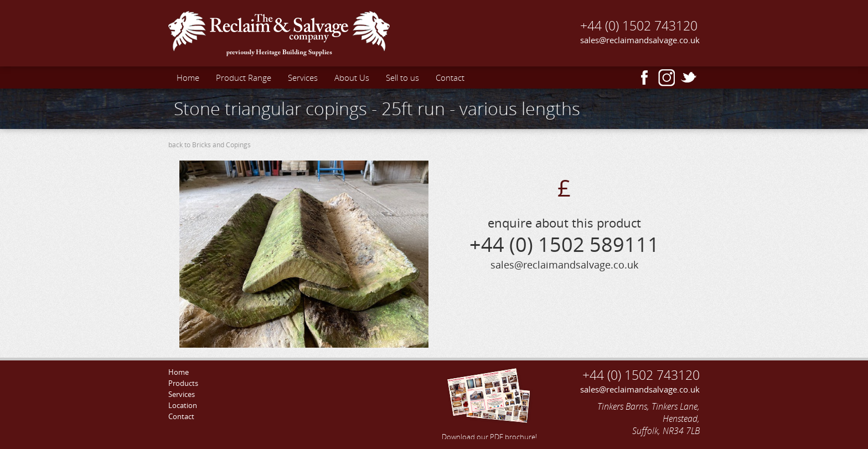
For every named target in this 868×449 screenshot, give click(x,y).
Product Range (244, 78)
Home (188, 78)
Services (303, 78)
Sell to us (402, 78)
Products (183, 383)
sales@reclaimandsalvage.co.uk (640, 40)
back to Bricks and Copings (210, 145)
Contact (450, 78)
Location (183, 405)
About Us (352, 78)
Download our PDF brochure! (489, 402)
